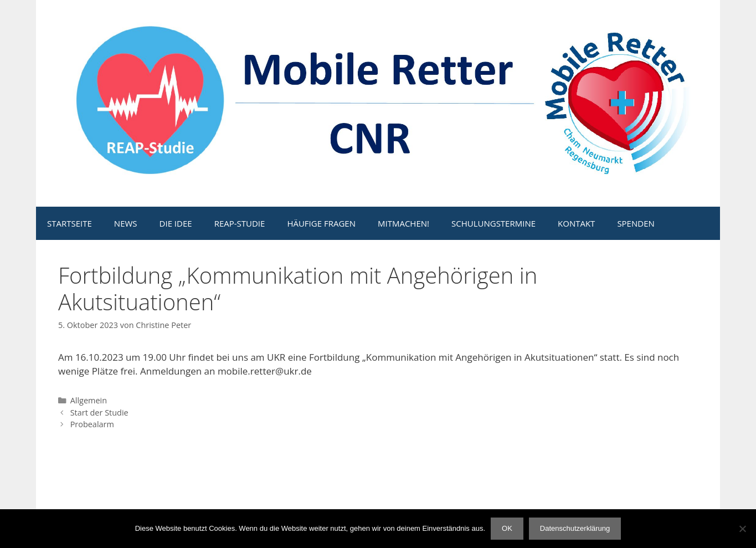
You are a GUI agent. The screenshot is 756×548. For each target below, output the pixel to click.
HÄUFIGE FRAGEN (321, 223)
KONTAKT (576, 223)
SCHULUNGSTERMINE (493, 223)
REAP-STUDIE (240, 223)
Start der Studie (99, 413)
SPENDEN (636, 223)
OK (507, 528)
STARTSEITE (70, 223)
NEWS (126, 223)
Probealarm (92, 424)
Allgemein (89, 400)
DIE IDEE (176, 223)
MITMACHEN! (403, 223)
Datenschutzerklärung (575, 528)
